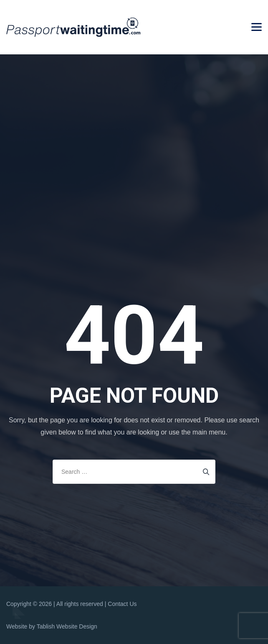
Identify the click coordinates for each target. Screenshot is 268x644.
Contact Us (122, 604)
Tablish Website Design (67, 626)
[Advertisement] (136, 118)
